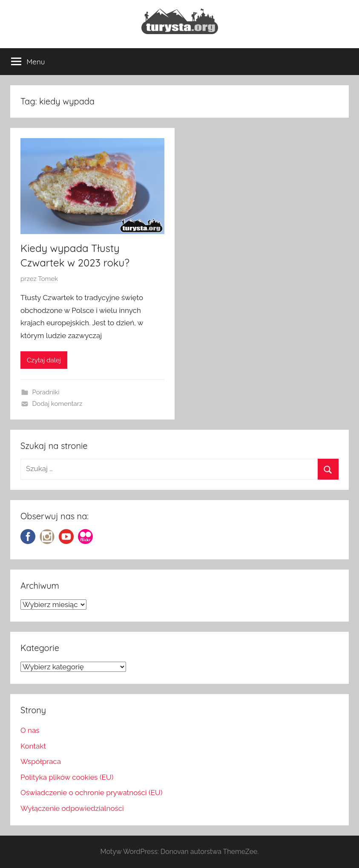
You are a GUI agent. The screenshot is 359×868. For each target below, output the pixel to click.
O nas (30, 730)
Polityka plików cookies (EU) (67, 777)
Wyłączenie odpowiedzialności (72, 808)
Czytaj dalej (44, 360)
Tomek (48, 279)
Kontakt (33, 746)
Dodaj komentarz (57, 404)
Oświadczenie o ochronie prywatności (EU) (91, 793)
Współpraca (41, 761)
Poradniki (46, 392)
